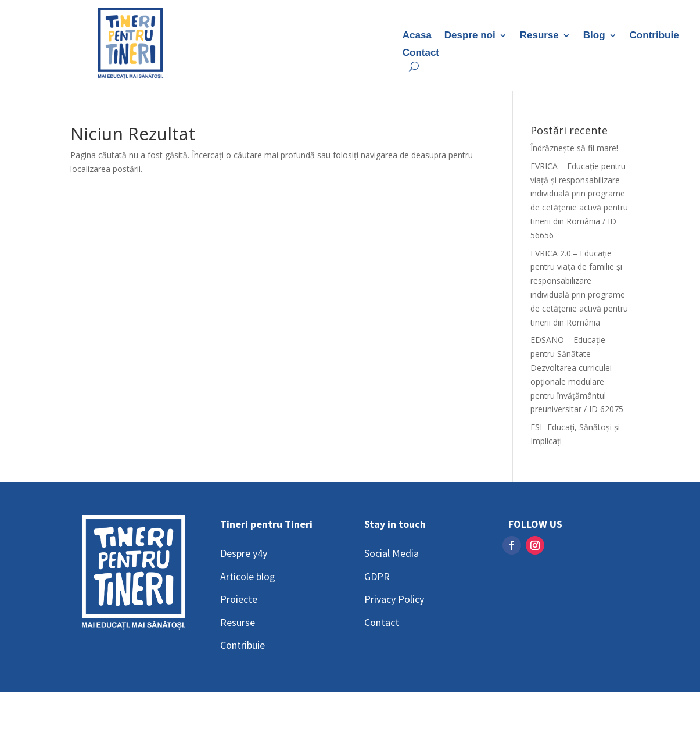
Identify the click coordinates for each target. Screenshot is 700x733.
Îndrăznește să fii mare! (574, 148)
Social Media (392, 553)
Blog (594, 36)
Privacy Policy (394, 599)
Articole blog (248, 576)
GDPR (377, 576)
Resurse (539, 36)
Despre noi (470, 36)
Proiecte (239, 599)
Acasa (417, 36)
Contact (421, 53)
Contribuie (654, 36)
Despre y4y (244, 553)
